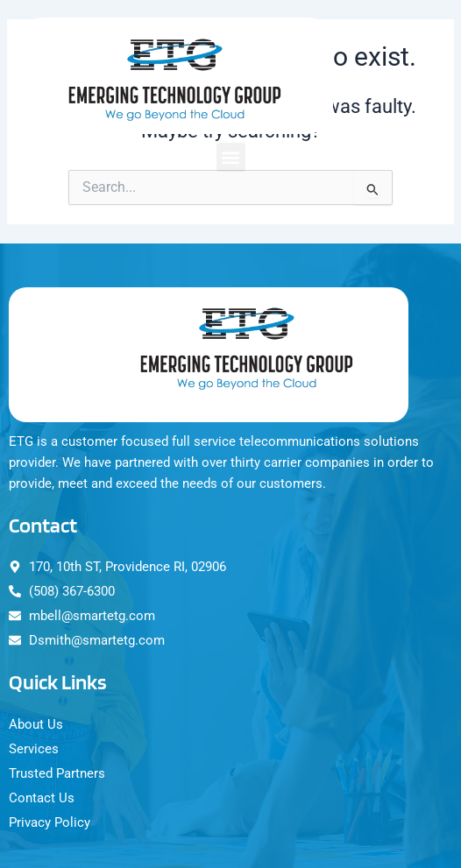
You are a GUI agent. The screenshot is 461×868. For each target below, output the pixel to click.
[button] (231, 157)
